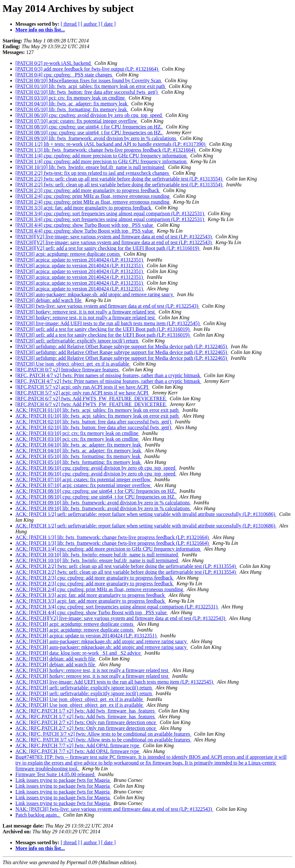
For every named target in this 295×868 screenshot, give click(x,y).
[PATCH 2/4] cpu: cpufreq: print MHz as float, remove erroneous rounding (93, 196)
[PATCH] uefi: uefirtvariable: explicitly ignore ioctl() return (77, 341)
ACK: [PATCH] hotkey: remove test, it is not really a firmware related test (92, 670)
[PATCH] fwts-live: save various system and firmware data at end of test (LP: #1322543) (108, 306)
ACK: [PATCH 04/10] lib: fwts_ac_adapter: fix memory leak (79, 445)
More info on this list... (40, 30)
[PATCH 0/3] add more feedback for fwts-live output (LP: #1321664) (87, 69)
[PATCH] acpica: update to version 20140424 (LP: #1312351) (80, 260)
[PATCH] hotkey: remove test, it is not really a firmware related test (86, 312)
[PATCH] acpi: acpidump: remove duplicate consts (68, 254)
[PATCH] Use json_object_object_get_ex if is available (73, 364)
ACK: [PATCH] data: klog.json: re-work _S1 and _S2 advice (79, 653)
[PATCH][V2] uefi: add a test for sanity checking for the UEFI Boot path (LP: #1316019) (108, 248)
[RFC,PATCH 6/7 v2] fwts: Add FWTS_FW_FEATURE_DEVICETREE (91, 399)
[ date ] (108, 24)
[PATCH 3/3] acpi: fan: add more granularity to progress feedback (84, 208)
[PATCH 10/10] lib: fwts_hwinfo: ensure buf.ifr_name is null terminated (91, 167)
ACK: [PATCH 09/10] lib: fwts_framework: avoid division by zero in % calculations (103, 503)
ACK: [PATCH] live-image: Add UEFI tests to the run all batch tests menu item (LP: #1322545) (115, 682)
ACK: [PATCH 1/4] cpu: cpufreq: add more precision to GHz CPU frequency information (108, 549)
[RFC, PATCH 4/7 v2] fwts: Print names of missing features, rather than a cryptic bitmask (108, 375)
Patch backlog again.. (38, 815)
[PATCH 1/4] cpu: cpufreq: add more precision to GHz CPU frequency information (102, 156)
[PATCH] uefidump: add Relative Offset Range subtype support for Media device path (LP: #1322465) (122, 346)
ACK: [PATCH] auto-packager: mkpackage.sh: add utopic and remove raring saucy (102, 641)
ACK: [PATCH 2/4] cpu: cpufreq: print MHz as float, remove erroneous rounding (100, 589)
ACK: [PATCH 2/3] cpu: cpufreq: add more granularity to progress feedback (95, 578)
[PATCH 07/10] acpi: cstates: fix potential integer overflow (77, 121)
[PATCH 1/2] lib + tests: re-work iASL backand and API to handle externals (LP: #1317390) (111, 144)
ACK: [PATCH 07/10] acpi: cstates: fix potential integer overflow (84, 479)
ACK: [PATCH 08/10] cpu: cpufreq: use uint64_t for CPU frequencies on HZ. (96, 491)
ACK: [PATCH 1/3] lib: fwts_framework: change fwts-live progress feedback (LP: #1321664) (113, 537)
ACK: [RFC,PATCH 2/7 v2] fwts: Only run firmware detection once (86, 722)
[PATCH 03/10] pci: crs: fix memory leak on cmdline (71, 98)
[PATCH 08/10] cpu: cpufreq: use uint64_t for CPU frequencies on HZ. (89, 127)
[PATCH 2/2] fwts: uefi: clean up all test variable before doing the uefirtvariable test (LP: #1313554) (119, 179)
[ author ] (91, 24)
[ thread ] (70, 24)
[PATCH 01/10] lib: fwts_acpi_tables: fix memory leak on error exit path (91, 86)
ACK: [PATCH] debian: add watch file (56, 659)
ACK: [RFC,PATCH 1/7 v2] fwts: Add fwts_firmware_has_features (86, 711)
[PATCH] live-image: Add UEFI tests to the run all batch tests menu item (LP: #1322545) (108, 323)
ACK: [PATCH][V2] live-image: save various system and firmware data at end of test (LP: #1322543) (121, 618)
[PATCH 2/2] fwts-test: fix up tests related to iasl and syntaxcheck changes (93, 173)
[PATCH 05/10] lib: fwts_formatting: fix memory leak (72, 109)
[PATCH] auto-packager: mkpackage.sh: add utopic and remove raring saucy (95, 294)
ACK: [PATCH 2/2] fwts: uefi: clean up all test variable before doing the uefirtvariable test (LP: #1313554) (126, 566)
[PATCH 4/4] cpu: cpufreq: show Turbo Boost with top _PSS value (85, 225)
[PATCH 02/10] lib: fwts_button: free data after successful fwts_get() (87, 92)
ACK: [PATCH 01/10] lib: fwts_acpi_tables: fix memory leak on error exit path (98, 410)
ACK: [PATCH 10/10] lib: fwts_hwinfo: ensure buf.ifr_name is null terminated (97, 555)
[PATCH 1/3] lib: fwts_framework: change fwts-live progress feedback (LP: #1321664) (106, 150)
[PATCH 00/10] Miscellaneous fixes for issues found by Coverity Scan (89, 80)
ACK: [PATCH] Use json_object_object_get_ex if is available (80, 699)
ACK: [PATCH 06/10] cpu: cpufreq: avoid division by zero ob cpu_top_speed (96, 468)
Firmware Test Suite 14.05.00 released (56, 774)
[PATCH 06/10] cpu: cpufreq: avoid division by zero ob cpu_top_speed (89, 115)
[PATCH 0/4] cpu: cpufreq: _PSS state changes (64, 75)
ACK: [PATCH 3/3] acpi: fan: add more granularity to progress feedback (91, 595)
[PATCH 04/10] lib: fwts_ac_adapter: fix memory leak (72, 104)
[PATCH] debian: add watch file (49, 300)
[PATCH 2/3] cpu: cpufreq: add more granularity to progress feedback (88, 190)
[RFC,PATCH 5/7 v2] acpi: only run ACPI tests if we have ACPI (82, 387)
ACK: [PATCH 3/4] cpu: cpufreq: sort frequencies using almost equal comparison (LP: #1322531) (117, 607)
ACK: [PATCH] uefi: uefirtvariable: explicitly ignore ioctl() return (84, 688)
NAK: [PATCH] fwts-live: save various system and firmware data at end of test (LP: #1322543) (114, 809)
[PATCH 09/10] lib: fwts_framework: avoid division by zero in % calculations (96, 138)
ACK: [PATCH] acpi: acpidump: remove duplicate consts (75, 624)
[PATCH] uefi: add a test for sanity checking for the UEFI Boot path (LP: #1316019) (103, 329)
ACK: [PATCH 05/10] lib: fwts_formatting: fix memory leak (78, 456)
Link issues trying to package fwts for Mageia (63, 780)
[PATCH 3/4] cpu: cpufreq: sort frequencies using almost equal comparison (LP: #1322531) (110, 213)
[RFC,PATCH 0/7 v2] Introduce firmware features (68, 370)
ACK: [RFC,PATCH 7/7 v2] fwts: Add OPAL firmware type (78, 745)
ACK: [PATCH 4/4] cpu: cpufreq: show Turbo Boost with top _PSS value (92, 612)
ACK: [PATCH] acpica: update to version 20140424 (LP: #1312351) (87, 636)
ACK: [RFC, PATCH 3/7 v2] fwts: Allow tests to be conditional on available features (103, 734)
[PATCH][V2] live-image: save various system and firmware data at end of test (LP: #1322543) (114, 237)
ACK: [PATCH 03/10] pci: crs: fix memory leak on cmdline (78, 433)
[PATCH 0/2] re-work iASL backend (54, 63)
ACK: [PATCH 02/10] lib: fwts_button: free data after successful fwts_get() (94, 422)
